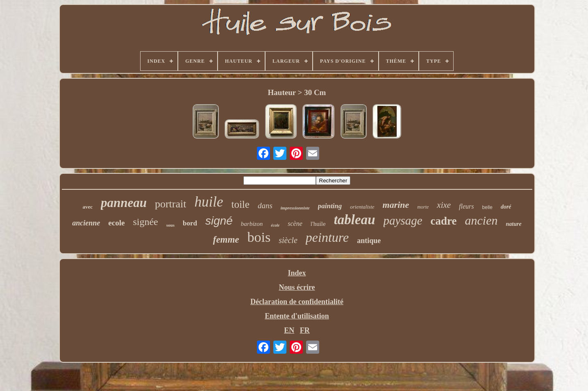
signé (219, 221)
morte (423, 207)
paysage (403, 221)
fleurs (466, 206)
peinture (327, 237)
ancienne (86, 223)
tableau (355, 220)
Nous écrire (297, 287)
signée (145, 222)
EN (289, 330)
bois (259, 237)
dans (265, 206)
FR (305, 330)
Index (297, 273)
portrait (171, 204)
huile (209, 202)
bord (190, 223)
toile (240, 204)
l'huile (318, 224)
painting (330, 206)
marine (396, 205)
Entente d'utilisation (297, 316)
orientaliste (362, 207)
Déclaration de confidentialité (297, 302)
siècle (288, 240)
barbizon (252, 224)
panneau (124, 203)
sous (170, 225)
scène (295, 224)
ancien (481, 220)
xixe (444, 205)
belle (487, 207)
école (275, 225)
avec (87, 207)
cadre (444, 221)
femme (226, 240)
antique (369, 241)
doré (506, 207)
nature (514, 224)
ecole (116, 223)
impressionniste (295, 208)
